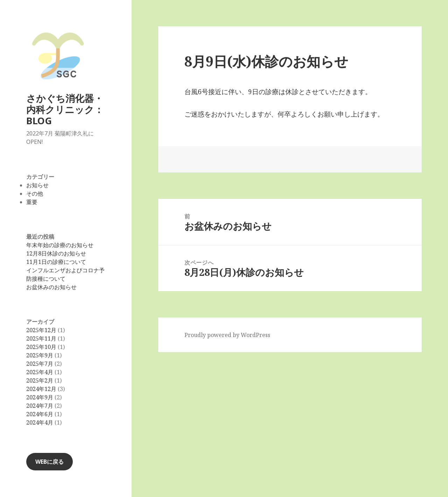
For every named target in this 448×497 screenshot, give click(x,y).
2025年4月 (40, 372)
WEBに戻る (50, 462)
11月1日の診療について (56, 262)
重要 (32, 202)
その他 (35, 194)
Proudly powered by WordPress (227, 335)
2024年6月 (40, 414)
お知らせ (37, 185)
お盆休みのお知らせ (51, 287)
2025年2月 (40, 380)
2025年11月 (41, 338)
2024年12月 (41, 389)
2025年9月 (40, 355)
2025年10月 (41, 347)
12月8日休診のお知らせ (56, 253)
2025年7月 (40, 364)
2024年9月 (40, 397)
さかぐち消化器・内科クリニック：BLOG (65, 109)
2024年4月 (40, 422)
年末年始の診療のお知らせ (60, 245)
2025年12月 (41, 330)
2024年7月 (40, 406)
